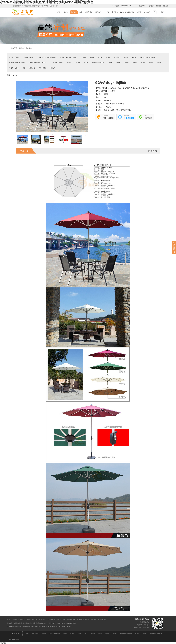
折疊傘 (107, 634)
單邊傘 (72, 634)
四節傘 (84, 57)
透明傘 (69, 63)
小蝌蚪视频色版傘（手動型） (48, 57)
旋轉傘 (118, 63)
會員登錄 (158, 6)
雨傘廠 (65, 634)
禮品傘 (137, 634)
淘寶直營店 (89, 12)
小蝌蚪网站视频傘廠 (156, 634)
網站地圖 (3, 643)
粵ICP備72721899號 (65, 627)
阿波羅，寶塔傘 (58, 63)
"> (129, 118)
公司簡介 (65, 12)
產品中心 (14, 48)
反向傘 (134, 57)
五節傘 (92, 57)
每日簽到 (151, 6)
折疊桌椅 (32, 68)
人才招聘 (106, 12)
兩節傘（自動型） (29, 57)
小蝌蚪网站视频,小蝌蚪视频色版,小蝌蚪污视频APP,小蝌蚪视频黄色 (47, 2)
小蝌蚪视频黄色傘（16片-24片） (39, 63)
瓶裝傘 (108, 57)
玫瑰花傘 (77, 63)
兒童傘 (126, 57)
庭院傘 (21, 48)
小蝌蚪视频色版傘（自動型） (69, 57)
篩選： (10, 75)
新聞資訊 (98, 12)
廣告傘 (144, 634)
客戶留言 (115, 12)
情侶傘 (143, 63)
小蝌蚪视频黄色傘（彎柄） (17, 63)
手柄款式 (52, 68)
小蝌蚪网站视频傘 (14, 639)
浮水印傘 (117, 57)
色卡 (81, 12)
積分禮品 (147, 12)
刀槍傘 (110, 63)
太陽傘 (151, 63)
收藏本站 (142, 6)
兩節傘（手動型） (15, 57)
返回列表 (153, 151)
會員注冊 (165, 6)
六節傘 (100, 57)
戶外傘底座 (42, 68)
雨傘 (27, 634)
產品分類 (74, 12)
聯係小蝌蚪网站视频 (127, 12)
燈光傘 (135, 63)
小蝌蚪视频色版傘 (54, 634)
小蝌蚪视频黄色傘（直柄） (148, 57)
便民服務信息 (102, 620)
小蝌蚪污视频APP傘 (98, 63)
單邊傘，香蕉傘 (14, 68)
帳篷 (24, 68)
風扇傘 (126, 63)
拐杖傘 (86, 63)
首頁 (58, 12)
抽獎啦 (139, 12)
